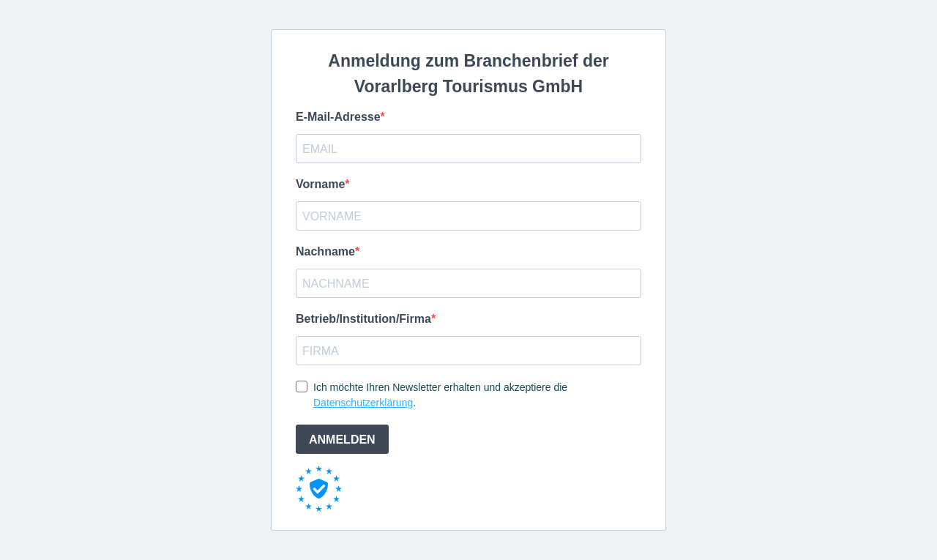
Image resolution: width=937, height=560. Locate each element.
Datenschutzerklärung (363, 403)
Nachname (325, 251)
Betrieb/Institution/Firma (363, 319)
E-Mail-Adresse (338, 117)
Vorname (320, 184)
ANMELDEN (342, 440)
